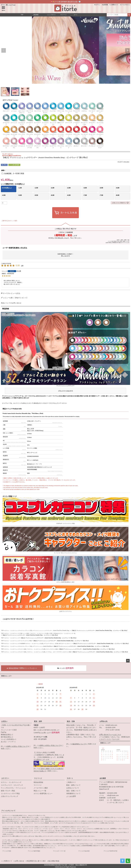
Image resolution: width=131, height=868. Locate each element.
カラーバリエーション (10, 100)
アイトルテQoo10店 (84, 851)
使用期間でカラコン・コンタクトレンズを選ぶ (32, 644)
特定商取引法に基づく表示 (36, 861)
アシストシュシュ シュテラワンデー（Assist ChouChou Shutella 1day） (52, 631)
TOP (2, 631)
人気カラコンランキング (10, 796)
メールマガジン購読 (41, 788)
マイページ (38, 778)
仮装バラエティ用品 (8, 791)
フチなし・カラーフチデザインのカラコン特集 (59, 652)
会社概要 (103, 778)
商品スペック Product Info (12, 409)
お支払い (4, 721)
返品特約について (79, 744)
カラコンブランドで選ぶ (27, 631)
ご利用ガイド (114, 5)
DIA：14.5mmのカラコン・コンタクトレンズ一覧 (63, 633)
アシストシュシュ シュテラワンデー (65, 389)
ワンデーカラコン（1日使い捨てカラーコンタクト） (58, 644)
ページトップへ (128, 661)
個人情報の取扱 (54, 861)
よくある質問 (71, 796)
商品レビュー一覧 (40, 791)
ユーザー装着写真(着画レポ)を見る (15, 248)
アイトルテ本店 (7, 851)
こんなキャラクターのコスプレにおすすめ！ (18, 619)
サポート (70, 778)
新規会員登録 (38, 782)
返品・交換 (71, 721)
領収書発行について (73, 793)
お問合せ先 (104, 721)
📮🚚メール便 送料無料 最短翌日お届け (66, 2)
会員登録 (105, 5)
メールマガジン (125, 5)
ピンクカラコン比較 (53, 649)
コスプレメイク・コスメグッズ (12, 785)
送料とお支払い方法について (17, 746)
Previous (4, 50)
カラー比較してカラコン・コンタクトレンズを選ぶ (33, 649)
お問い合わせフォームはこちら (110, 735)
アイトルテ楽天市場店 (34, 851)
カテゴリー (5, 778)
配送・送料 (38, 721)
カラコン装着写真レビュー (43, 793)
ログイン (98, 5)
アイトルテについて (8, 811)
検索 (129, 15)
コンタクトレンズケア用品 (10, 793)
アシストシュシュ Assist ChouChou (43, 646)
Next (127, 50)
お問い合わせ (19, 861)
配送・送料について (73, 785)
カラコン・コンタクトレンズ (12, 631)
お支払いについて (73, 788)
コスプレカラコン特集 (26, 641)
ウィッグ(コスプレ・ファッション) (13, 788)
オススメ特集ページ (10, 496)
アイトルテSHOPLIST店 (110, 851)
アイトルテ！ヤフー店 (59, 851)
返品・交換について (73, 791)
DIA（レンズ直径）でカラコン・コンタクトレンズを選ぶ (35, 633)
